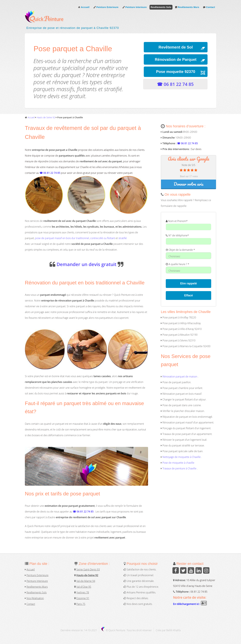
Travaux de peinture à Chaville (179, 469)
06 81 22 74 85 (199, 592)
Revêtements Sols (161, 7)
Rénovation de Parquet (176, 59)
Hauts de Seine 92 (46, 117)
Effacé (189, 296)
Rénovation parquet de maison (180, 377)
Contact (209, 7)
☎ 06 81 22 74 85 (175, 84)
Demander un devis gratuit (86, 264)
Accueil (84, 7)
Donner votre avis (189, 184)
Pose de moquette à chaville (178, 463)
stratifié (123, 238)
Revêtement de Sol (176, 47)
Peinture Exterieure (106, 7)
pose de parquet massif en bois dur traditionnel (62, 238)
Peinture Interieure (135, 7)
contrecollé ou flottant (103, 238)
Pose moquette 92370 (176, 72)
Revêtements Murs (187, 7)
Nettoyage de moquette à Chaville (182, 457)
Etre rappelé (189, 284)
